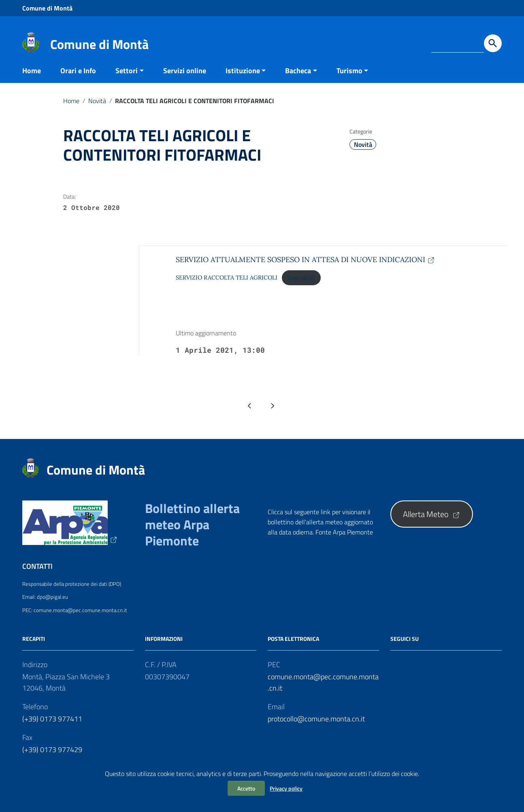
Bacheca (298, 78)
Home (32, 78)
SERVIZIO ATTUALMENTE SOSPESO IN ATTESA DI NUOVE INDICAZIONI (306, 268)
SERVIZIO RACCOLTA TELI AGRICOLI (227, 286)
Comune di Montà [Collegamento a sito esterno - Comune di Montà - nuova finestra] (47, 8)
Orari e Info (78, 78)
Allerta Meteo (432, 522)
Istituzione (243, 78)
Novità (97, 108)
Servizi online (185, 78)
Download (301, 286)
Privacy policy (286, 788)
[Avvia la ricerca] (493, 43)
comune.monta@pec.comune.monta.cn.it (323, 690)
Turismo (349, 78)
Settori (127, 78)
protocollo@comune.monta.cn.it (316, 726)
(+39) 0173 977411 (52, 726)
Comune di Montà (99, 44)
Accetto (246, 788)
